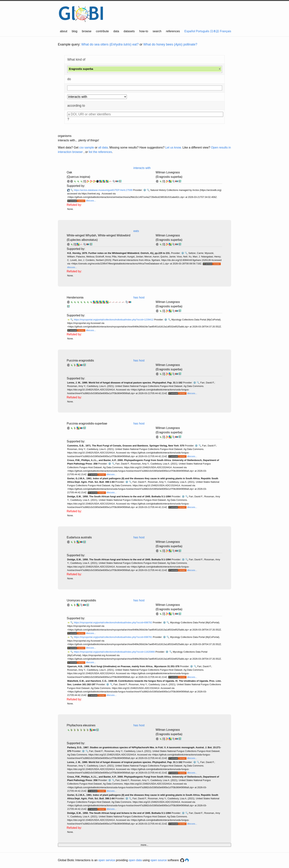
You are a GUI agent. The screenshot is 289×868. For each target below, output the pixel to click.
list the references (100, 152)
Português (203, 31)
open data (135, 860)
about (64, 31)
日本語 (215, 31)
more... (144, 845)
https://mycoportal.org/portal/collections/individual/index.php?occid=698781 (113, 637)
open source (159, 860)
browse (87, 31)
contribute (102, 31)
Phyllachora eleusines (81, 725)
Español (190, 31)
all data (103, 147)
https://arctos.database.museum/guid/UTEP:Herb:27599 (103, 190)
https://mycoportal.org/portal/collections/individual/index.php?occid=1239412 (114, 320)
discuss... (91, 201)
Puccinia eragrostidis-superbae (87, 423)
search (157, 31)
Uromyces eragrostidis (81, 600)
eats (136, 231)
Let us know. (174, 147)
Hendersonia (75, 297)
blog (75, 31)
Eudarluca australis (79, 537)
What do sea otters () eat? (110, 44)
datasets (129, 31)
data (116, 31)
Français (226, 31)
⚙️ (145, 190)
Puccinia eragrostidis (80, 360)
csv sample (87, 147)
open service (107, 860)
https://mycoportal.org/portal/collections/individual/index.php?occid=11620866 (115, 652)
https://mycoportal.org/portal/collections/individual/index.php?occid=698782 (113, 622)
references (173, 31)
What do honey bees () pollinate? (170, 44)
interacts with (142, 168)
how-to (144, 31)
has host (139, 297)
